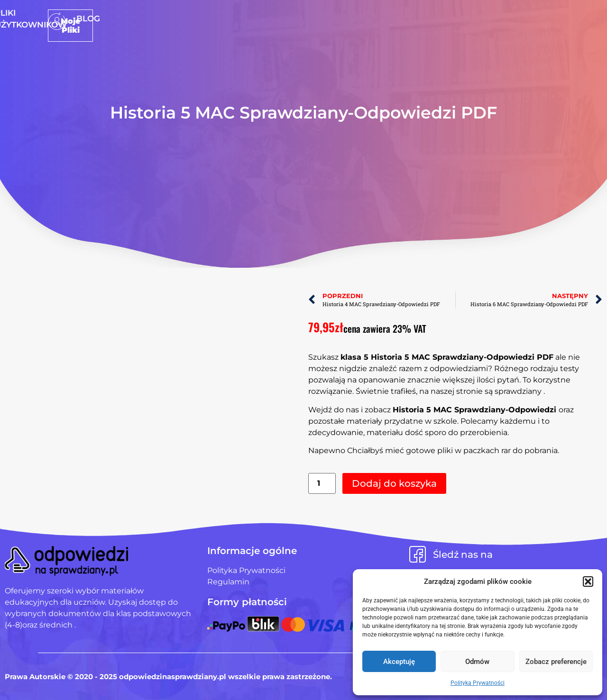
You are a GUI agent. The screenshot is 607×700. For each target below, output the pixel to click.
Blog (388, 18)
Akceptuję (399, 662)
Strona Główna (223, 18)
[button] (588, 582)
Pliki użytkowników (319, 18)
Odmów (477, 662)
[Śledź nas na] (418, 554)
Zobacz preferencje (556, 662)
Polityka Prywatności (478, 683)
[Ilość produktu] (322, 484)
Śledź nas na (463, 555)
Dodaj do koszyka (394, 483)
